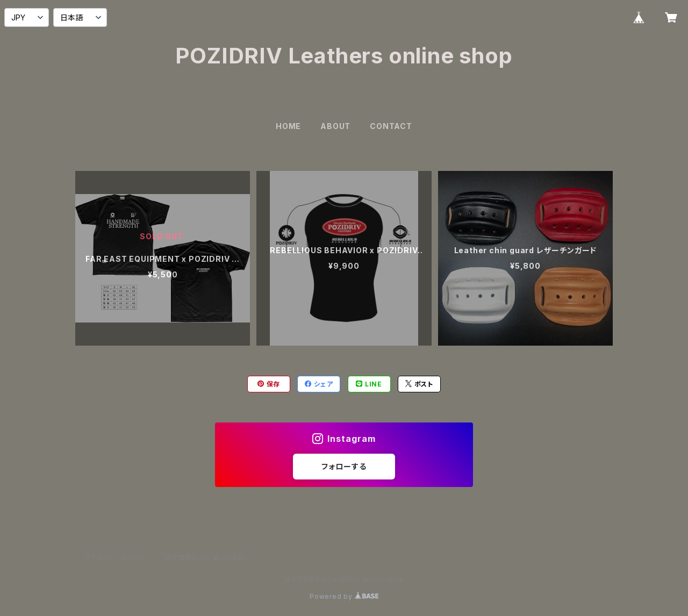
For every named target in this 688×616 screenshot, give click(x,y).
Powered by (344, 596)
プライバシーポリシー (116, 558)
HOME (288, 126)
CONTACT (391, 126)
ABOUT (335, 126)
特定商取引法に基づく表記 (205, 558)
